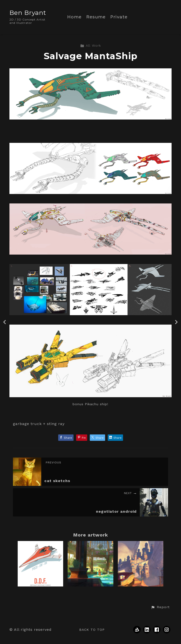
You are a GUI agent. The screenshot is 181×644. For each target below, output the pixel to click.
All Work (90, 45)
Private (119, 17)
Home (74, 17)
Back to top (92, 630)
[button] (160, 607)
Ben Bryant (28, 13)
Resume (96, 17)
